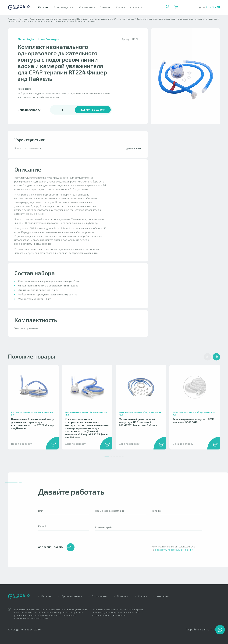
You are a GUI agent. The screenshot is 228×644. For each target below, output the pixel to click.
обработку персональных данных (174, 554)
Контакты (136, 7)
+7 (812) (201, 7)
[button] (107, 460)
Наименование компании (110, 515)
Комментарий (103, 531)
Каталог (44, 7)
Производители (64, 7)
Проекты (106, 7)
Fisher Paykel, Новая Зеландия (38, 43)
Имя (41, 515)
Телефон (157, 515)
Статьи (121, 7)
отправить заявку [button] (56, 551)
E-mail (42, 530)
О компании (87, 7)
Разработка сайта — (203, 630)
